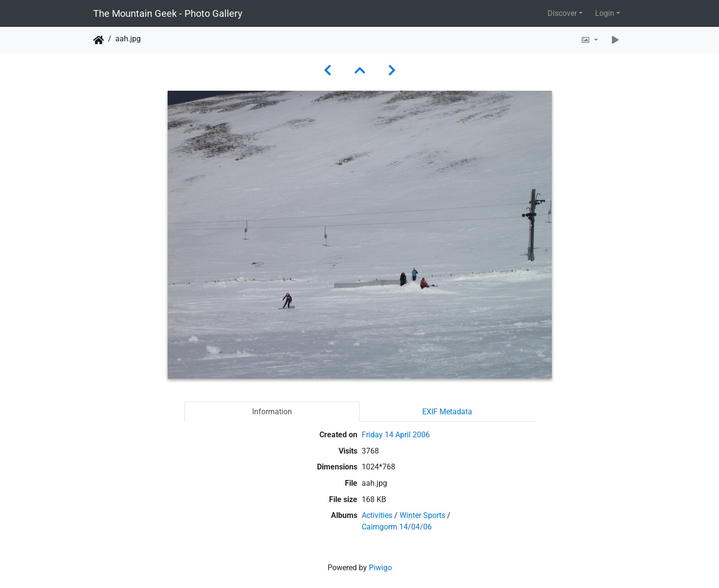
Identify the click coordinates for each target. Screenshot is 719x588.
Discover (562, 13)
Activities (377, 515)
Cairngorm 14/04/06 (397, 527)
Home (99, 40)
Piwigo (380, 568)
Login (605, 13)
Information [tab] (272, 412)
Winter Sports (422, 515)
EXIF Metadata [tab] (447, 412)
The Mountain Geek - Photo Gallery (168, 13)
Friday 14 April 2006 (396, 435)
